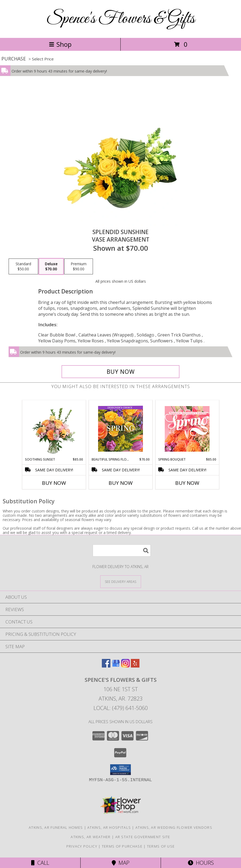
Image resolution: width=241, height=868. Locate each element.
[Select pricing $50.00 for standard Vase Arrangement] (23, 267)
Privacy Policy (82, 846)
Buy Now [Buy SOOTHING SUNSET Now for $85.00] (54, 483)
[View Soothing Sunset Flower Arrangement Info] (54, 429)
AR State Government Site (143, 837)
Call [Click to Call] (40, 863)
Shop (60, 44)
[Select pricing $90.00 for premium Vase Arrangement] (79, 267)
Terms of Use (161, 846)
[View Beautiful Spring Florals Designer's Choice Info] (120, 429)
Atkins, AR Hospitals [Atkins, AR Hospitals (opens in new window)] (109, 827)
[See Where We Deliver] (121, 581)
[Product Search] (122, 550)
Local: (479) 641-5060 (121, 708)
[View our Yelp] (135, 666)
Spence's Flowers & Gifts (120, 19)
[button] (120, 770)
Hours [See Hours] (201, 863)
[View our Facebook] (106, 666)
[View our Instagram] (125, 666)
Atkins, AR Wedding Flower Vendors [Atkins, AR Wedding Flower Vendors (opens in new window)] (174, 827)
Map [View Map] (121, 863)
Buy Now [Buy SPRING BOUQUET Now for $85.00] (187, 483)
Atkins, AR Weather (91, 837)
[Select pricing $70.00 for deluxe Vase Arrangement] (51, 267)
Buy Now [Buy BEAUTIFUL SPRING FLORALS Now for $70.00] (121, 483)
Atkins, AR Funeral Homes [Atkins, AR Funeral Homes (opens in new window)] (56, 827)
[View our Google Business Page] (116, 666)
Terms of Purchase (122, 846)
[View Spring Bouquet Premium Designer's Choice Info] (187, 429)
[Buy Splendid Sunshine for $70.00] (120, 372)
